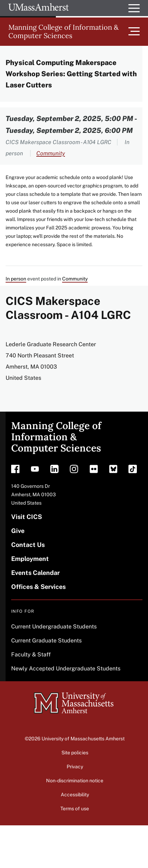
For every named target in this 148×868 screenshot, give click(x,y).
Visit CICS (27, 517)
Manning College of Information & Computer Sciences (64, 31)
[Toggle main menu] (138, 31)
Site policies (75, 753)
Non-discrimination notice (75, 781)
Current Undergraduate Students (54, 627)
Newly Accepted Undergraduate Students (66, 668)
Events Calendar (35, 573)
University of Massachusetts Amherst (83, 739)
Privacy (75, 767)
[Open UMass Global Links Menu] (134, 8)
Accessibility (75, 795)
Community (51, 153)
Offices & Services (38, 587)
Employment (30, 559)
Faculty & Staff (31, 654)
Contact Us (28, 545)
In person (16, 279)
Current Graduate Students (46, 641)
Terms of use (75, 809)
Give (18, 531)
